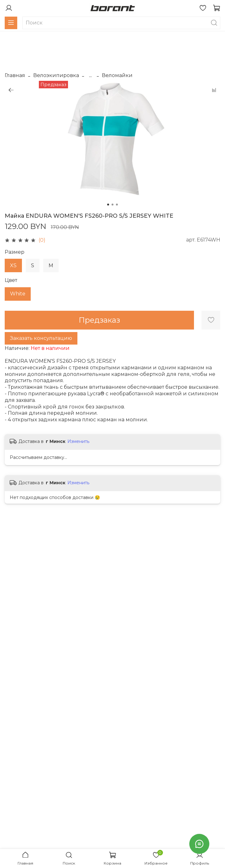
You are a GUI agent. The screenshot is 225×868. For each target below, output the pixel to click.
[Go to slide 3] (117, 205)
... (90, 75)
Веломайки (117, 75)
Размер (15, 252)
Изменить (78, 441)
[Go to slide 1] (108, 205)
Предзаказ (99, 320)
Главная (15, 75)
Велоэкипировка (56, 75)
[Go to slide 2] (112, 205)
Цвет (11, 280)
